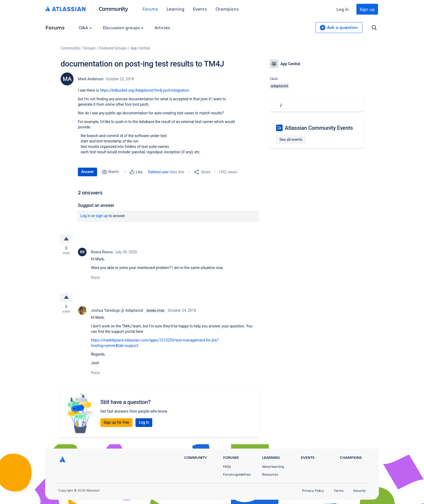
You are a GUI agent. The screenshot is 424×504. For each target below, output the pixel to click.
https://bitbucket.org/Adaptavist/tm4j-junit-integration (144, 90)
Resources (270, 474)
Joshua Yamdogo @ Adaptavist (117, 310)
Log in (343, 9)
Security (360, 491)
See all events (291, 140)
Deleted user (158, 172)
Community (113, 9)
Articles (162, 27)
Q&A (85, 27)
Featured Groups (113, 48)
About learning (273, 467)
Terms (339, 491)
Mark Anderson (91, 79)
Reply (95, 277)
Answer (87, 172)
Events (200, 9)
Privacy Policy (313, 491)
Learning (175, 9)
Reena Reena (102, 252)
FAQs (227, 467)
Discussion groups (123, 27)
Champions (227, 9)
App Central (140, 48)
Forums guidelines (237, 474)
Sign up (367, 9)
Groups (90, 48)
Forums (150, 9)
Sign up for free (116, 422)
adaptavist (279, 86)
